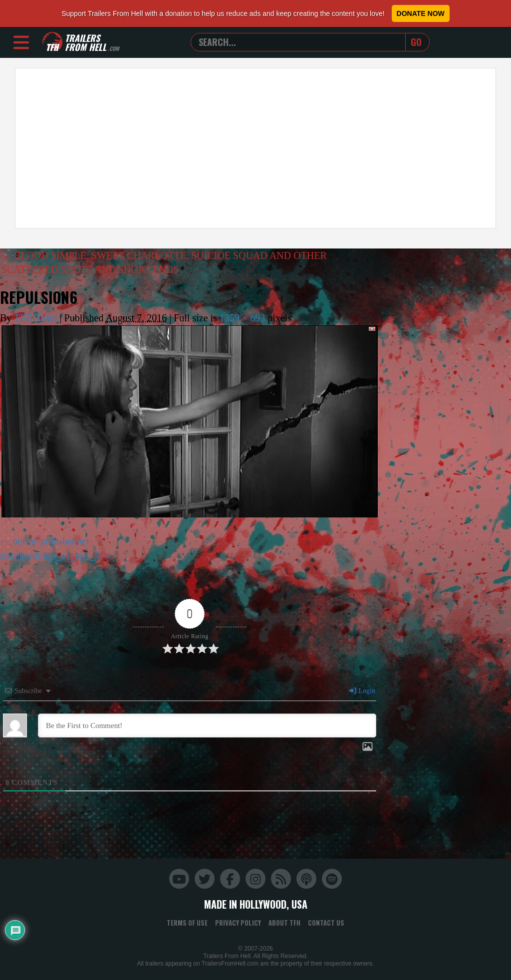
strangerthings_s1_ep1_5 (50, 556)
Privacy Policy (238, 923)
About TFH (284, 923)
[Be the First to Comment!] (207, 726)
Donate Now (421, 13)
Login (362, 691)
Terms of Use (187, 923)
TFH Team (36, 318)
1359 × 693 (242, 318)
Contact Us (326, 923)
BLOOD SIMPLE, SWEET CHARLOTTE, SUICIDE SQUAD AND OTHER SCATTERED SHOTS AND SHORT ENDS (164, 262)
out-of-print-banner (51, 541)
